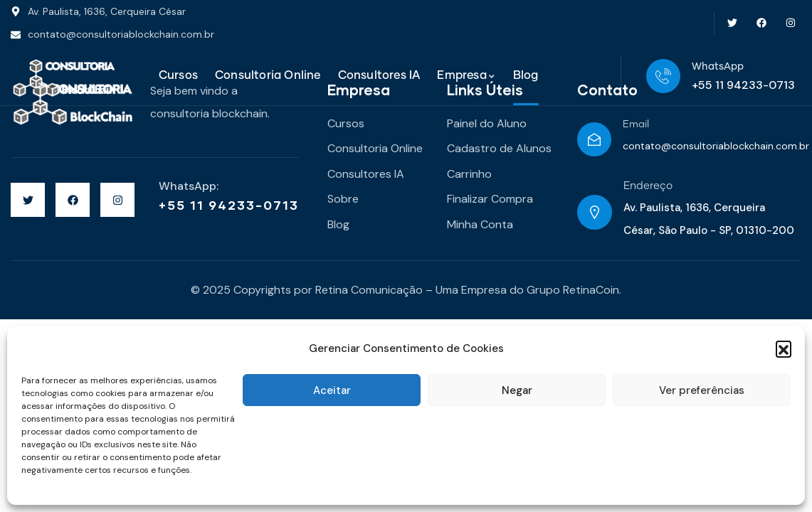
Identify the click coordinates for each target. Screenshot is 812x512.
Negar (517, 390)
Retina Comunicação (369, 290)
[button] (784, 348)
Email (636, 124)
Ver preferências (702, 390)
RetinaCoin (591, 290)
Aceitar (332, 390)
